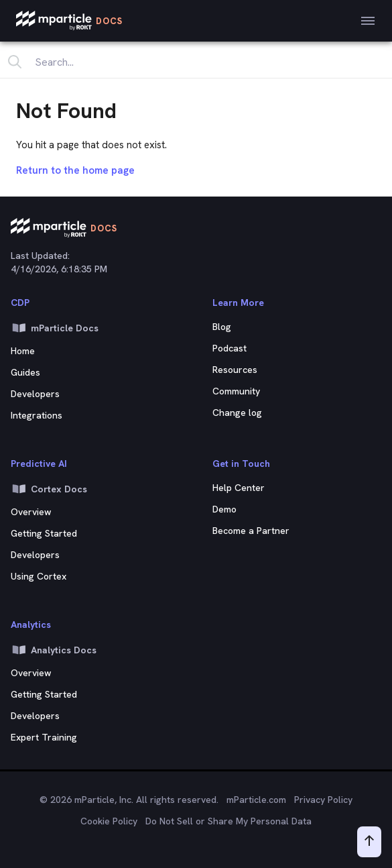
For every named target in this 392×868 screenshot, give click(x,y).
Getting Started (44, 694)
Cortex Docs (49, 489)
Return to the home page (75, 170)
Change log (237, 413)
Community (236, 391)
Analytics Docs (54, 650)
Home (23, 351)
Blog (222, 327)
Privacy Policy (323, 800)
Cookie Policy (109, 821)
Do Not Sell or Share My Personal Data (228, 821)
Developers (35, 394)
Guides (25, 372)
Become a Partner (251, 531)
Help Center (239, 488)
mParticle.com (256, 800)
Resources (235, 370)
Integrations (37, 415)
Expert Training (44, 737)
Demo (224, 509)
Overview (31, 673)
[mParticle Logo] (69, 21)
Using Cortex (39, 576)
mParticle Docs (55, 328)
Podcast (230, 348)
